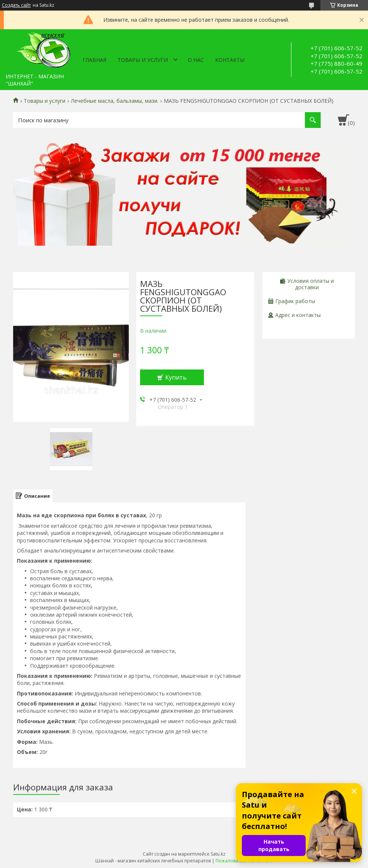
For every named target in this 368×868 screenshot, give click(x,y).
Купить (176, 377)
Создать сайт (16, 5)
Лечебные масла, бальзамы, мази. (115, 101)
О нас (196, 60)
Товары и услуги (143, 60)
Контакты (230, 60)
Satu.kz (218, 854)
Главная (94, 60)
